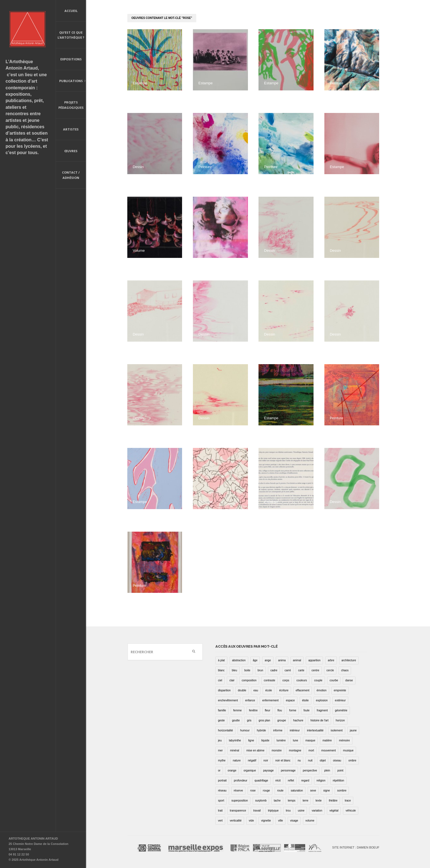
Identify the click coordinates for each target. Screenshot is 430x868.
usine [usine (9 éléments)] (301, 811)
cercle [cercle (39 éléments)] (330, 670)
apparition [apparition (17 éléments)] (314, 660)
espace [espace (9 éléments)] (290, 700)
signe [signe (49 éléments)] (327, 791)
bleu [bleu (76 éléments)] (234, 670)
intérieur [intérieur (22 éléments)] (295, 730)
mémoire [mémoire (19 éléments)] (345, 740)
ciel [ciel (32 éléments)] (220, 680)
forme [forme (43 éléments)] (293, 710)
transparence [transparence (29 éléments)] (238, 811)
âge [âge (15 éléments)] (255, 660)
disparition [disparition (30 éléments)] (224, 690)
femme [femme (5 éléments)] (238, 710)
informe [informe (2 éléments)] (278, 730)
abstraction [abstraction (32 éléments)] (239, 660)
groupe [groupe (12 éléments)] (282, 720)
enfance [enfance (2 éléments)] (250, 700)
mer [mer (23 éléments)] (220, 750)
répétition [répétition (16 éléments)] (338, 781)
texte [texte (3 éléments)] (319, 801)
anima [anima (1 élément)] (282, 660)
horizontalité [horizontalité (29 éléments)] (225, 730)
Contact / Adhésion (71, 175)
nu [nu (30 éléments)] (299, 760)
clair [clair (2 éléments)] (232, 680)
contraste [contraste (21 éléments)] (269, 680)
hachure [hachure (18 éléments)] (298, 720)
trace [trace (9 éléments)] (348, 801)
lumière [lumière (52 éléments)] (281, 740)
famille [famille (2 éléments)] (222, 710)
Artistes (71, 129)
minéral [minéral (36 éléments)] (234, 750)
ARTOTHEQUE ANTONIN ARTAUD (33, 839)
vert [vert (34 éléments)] (220, 821)
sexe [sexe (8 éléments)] (313, 791)
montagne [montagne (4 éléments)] (295, 750)
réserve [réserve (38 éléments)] (238, 791)
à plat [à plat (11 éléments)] (221, 660)
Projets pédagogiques (71, 105)
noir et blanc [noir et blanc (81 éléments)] (283, 760)
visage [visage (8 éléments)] (294, 821)
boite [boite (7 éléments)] (247, 670)
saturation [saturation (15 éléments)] (297, 791)
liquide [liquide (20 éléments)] (265, 740)
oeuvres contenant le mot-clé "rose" (162, 18)
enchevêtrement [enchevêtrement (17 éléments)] (228, 700)
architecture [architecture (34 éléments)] (349, 660)
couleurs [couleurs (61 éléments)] (302, 680)
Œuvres (71, 151)
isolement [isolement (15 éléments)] (337, 730)
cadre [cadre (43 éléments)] (274, 670)
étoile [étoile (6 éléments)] (305, 700)
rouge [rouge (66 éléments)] (267, 791)
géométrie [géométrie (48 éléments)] (341, 710)
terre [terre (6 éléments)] (306, 801)
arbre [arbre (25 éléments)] (331, 660)
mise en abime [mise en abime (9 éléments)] (255, 750)
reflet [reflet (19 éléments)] (291, 781)
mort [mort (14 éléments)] (311, 750)
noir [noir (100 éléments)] (266, 760)
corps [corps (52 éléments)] (286, 680)
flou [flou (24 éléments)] (280, 710)
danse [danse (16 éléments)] (349, 680)
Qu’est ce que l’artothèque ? (71, 35)
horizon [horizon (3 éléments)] (340, 720)
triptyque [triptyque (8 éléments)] (273, 811)
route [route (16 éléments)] (280, 791)
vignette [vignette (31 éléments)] (266, 821)
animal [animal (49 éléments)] (297, 660)
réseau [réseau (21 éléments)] (222, 791)
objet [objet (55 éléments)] (323, 760)
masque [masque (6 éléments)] (310, 740)
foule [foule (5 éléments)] (307, 710)
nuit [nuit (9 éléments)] (310, 760)
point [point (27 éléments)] (340, 770)
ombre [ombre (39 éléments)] (352, 760)
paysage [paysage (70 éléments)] (269, 770)
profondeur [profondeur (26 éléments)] (240, 781)
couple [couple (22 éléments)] (318, 680)
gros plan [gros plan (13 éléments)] (264, 720)
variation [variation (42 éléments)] (317, 811)
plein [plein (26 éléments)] (327, 770)
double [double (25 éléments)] (242, 690)
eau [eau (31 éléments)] (256, 690)
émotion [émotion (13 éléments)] (322, 690)
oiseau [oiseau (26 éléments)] (337, 760)
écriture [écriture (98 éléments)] (284, 690)
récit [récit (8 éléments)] (278, 781)
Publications (71, 81)
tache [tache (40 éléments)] (277, 801)
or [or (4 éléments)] (219, 770)
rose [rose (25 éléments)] (253, 791)
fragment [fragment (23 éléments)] (322, 710)
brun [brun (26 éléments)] (260, 670)
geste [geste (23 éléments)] (221, 720)
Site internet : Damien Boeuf (356, 847)
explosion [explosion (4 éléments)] (322, 700)
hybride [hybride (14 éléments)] (261, 730)
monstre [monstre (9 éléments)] (277, 750)
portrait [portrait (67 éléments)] (222, 781)
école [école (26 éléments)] (269, 690)
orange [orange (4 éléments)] (232, 770)
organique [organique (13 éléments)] (250, 770)
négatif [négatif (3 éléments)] (252, 760)
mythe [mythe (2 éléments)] (222, 760)
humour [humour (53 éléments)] (245, 730)
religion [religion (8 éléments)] (321, 781)
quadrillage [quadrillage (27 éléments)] (261, 781)
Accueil (71, 11)
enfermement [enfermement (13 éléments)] (270, 700)
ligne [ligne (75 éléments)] (251, 740)
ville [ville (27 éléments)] (280, 821)
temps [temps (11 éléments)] (292, 801)
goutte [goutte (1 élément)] (236, 720)
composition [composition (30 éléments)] (249, 680)
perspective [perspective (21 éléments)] (310, 770)
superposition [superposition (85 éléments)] (239, 801)
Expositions (71, 59)
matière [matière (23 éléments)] (327, 740)
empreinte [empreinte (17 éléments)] (340, 690)
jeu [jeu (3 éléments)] (220, 740)
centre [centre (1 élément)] (315, 670)
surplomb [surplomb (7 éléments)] (261, 801)
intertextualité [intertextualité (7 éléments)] (315, 730)
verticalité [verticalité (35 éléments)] (236, 821)
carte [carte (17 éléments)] (301, 670)
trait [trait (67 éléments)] (220, 811)
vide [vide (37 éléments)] (251, 821)
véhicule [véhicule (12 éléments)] (351, 811)
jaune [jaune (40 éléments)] (353, 730)
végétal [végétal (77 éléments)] (334, 811)
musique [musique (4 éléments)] (348, 750)
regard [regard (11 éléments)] (305, 781)
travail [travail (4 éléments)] (257, 811)
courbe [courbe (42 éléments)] (334, 680)
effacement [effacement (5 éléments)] (303, 690)
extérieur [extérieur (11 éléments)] (340, 700)
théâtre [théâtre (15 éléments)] (333, 801)
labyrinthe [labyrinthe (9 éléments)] (235, 740)
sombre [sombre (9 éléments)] (342, 791)
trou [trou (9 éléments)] (288, 811)
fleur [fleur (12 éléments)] (268, 710)
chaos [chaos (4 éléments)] (345, 670)
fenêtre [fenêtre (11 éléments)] (253, 710)
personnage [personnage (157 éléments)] (288, 770)
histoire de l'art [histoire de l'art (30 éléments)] (320, 720)
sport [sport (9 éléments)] (221, 801)
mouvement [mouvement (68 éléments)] (329, 750)
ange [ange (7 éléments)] (268, 660)
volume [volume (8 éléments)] (310, 821)
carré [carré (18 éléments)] (288, 670)
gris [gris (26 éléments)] (249, 720)
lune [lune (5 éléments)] (296, 740)
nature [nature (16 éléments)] (237, 760)
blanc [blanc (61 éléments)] (221, 670)
